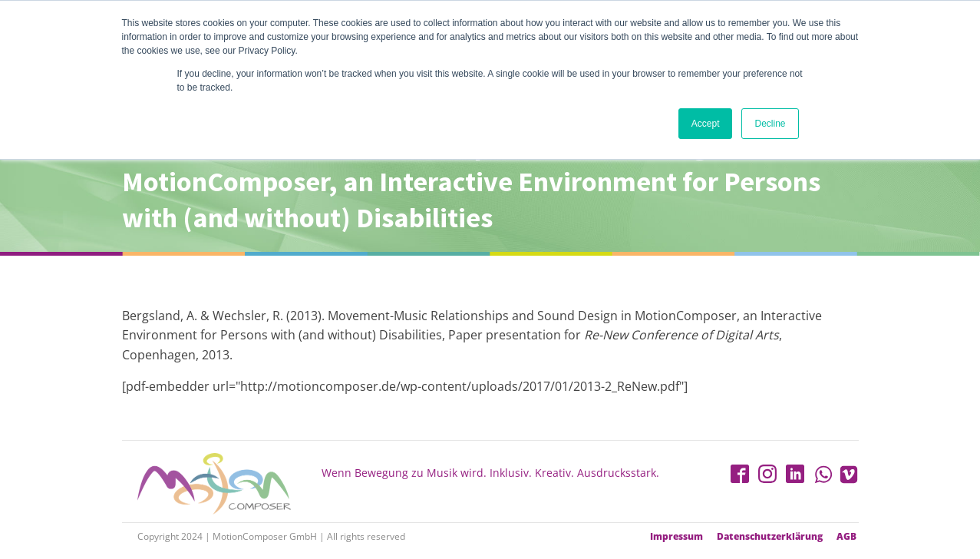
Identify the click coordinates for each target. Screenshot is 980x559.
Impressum (676, 537)
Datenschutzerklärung (770, 537)
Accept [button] (706, 124)
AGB (846, 537)
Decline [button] (770, 124)
